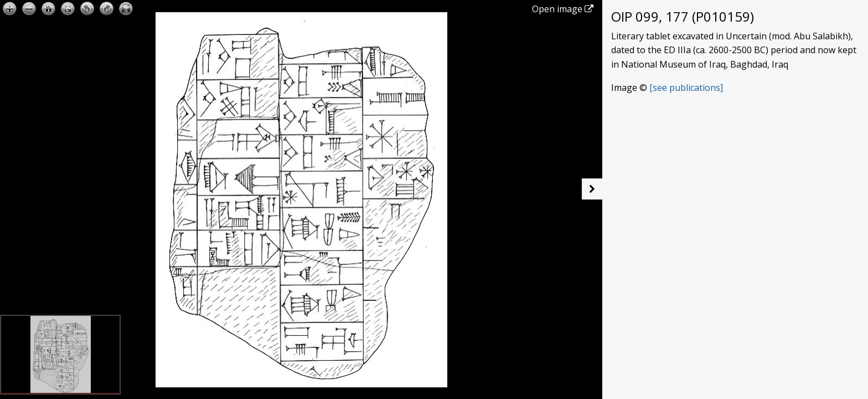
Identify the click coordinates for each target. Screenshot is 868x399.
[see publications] (686, 88)
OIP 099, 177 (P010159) (683, 16)
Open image (563, 9)
